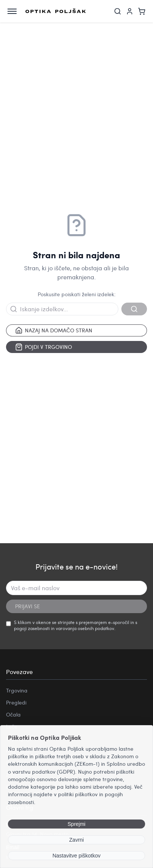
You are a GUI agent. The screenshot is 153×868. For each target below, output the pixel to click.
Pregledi (16, 702)
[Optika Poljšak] (56, 11)
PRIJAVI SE (28, 606)
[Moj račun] (130, 11)
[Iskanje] (118, 11)
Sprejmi (76, 824)
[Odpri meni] (12, 11)
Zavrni (77, 840)
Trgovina (17, 690)
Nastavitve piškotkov (76, 856)
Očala (13, 714)
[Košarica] (142, 11)
